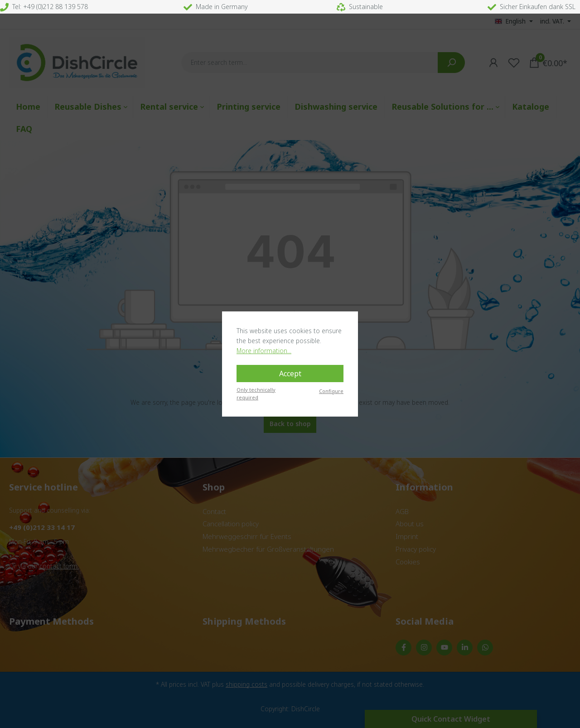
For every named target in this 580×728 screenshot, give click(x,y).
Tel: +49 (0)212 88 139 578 (44, 7)
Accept (290, 374)
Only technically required (256, 393)
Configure (331, 391)
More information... (264, 351)
